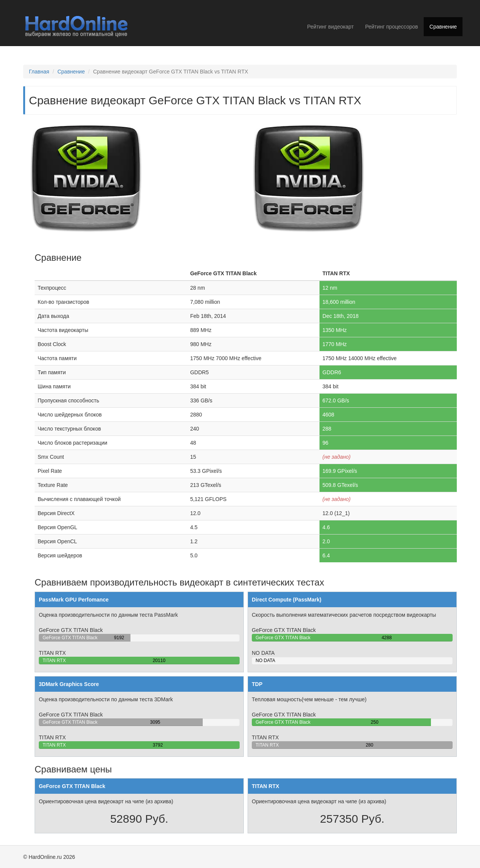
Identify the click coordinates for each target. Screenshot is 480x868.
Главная (39, 72)
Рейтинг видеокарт (331, 27)
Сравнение (443, 27)
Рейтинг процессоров (392, 27)
